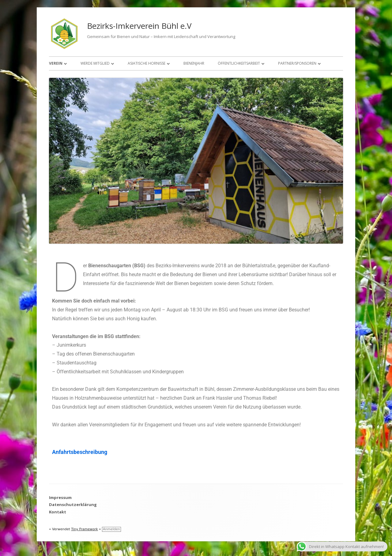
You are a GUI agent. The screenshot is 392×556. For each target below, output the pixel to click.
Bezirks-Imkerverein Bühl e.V (139, 26)
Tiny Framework (84, 529)
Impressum (60, 497)
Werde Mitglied (95, 63)
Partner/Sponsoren (297, 63)
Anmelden (111, 529)
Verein (56, 63)
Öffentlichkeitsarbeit (239, 63)
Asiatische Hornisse (147, 63)
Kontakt (58, 512)
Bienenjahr (194, 63)
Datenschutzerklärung (73, 505)
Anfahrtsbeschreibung (80, 452)
